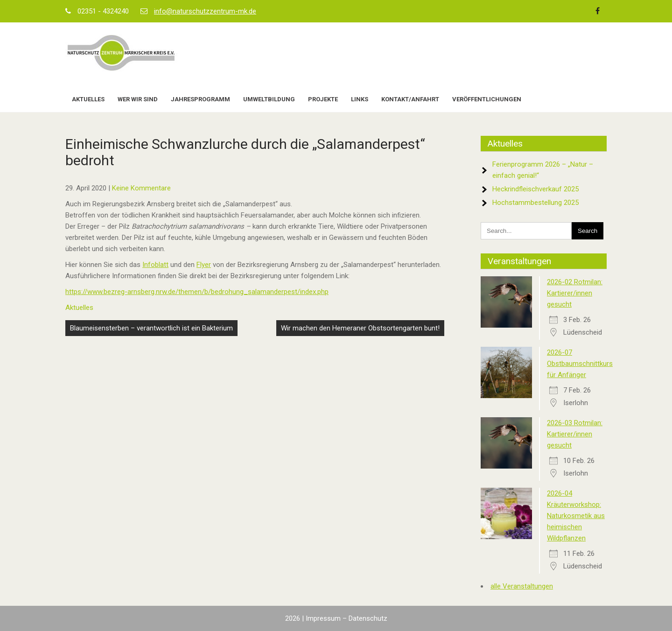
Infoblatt (155, 265)
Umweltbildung (269, 99)
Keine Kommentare (141, 188)
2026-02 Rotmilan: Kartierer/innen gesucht (575, 293)
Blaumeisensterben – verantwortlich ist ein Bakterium (151, 328)
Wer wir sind (138, 99)
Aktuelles (88, 99)
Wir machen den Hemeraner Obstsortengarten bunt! (360, 328)
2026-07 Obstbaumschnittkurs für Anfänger (580, 364)
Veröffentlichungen (487, 99)
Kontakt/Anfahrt (410, 99)
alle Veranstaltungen (522, 586)
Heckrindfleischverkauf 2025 (535, 189)
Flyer (204, 265)
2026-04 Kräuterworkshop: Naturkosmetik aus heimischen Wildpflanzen (576, 516)
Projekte (323, 99)
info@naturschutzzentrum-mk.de (205, 11)
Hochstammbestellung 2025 (535, 203)
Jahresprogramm (200, 99)
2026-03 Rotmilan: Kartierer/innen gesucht (575, 434)
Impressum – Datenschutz (346, 618)
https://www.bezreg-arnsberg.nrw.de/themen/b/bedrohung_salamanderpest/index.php (197, 292)
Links (360, 99)
